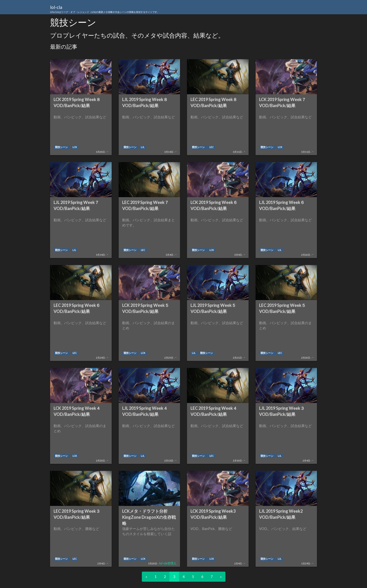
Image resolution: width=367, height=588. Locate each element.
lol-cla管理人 (168, 563)
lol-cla (105, 9)
